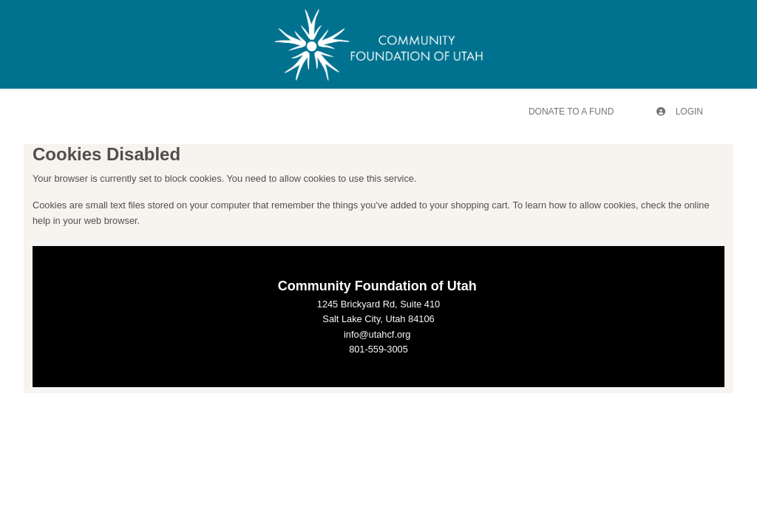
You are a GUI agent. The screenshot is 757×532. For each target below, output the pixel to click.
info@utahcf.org (377, 334)
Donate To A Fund (571, 112)
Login (680, 112)
